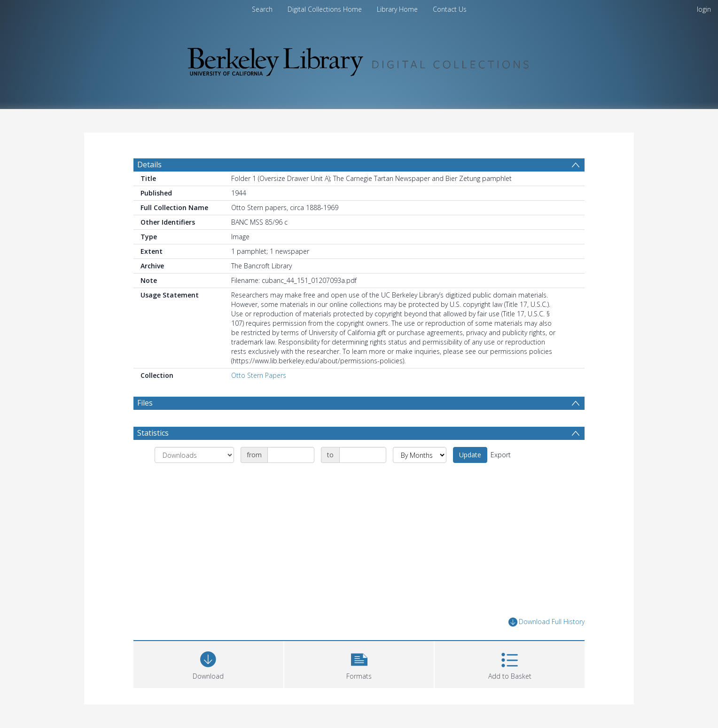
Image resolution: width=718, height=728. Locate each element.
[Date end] (363, 455)
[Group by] (194, 455)
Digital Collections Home (325, 9)
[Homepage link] (359, 59)
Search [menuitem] (262, 9)
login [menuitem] (704, 9)
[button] (359, 663)
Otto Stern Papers (259, 375)
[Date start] (291, 455)
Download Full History (546, 622)
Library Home (397, 9)
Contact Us (450, 9)
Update (470, 455)
